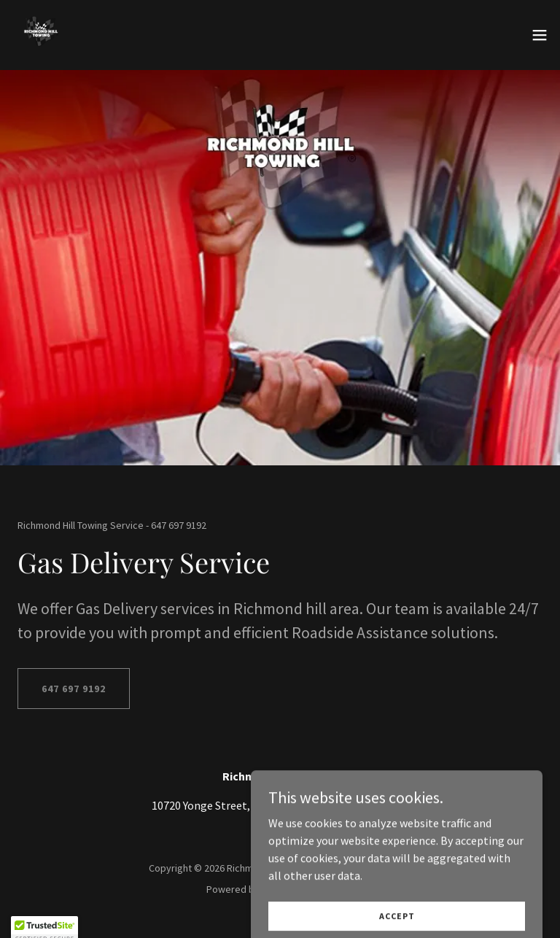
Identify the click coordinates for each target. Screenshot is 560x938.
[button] (540, 35)
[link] (41, 35)
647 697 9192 (74, 689)
